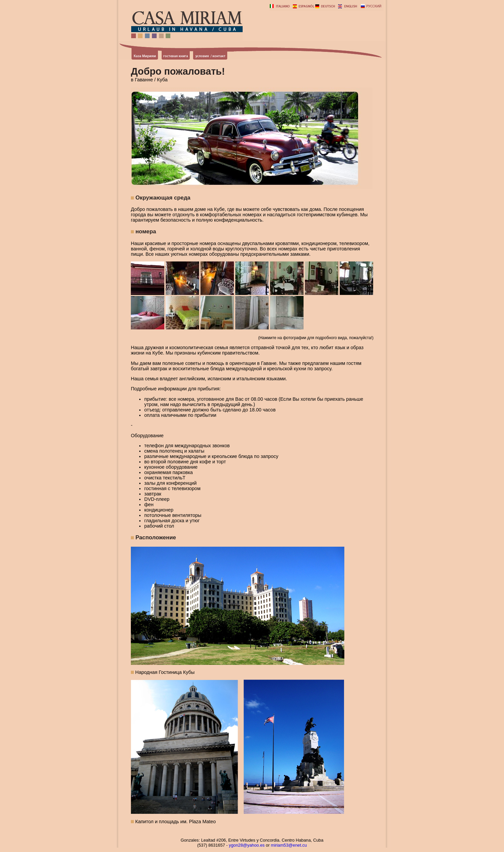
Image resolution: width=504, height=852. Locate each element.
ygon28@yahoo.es (247, 845)
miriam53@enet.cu (289, 845)
